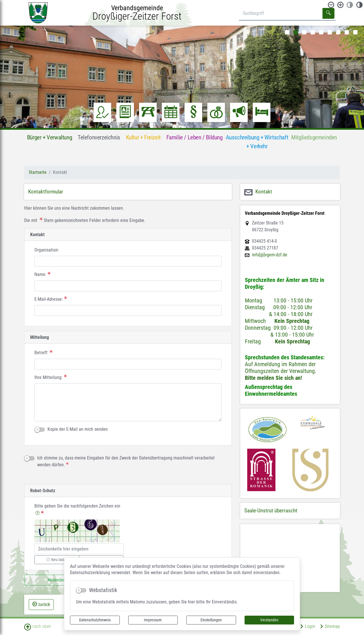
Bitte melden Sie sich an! (273, 378)
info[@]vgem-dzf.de (270, 255)
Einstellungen (211, 620)
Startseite (38, 172)
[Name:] (128, 286)
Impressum (153, 620)
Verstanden (269, 620)
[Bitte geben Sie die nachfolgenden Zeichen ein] (79, 549)
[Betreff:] (128, 364)
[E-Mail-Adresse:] (128, 310)
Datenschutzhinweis (95, 620)
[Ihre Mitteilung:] (128, 402)
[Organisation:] (128, 261)
